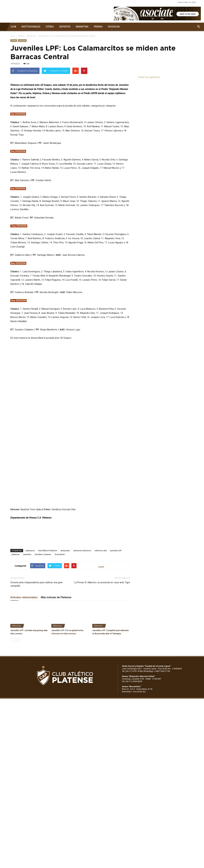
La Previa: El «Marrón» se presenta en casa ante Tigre (102, 662)
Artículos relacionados (24, 677)
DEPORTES (65, 27)
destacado (65, 630)
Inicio (13, 36)
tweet (101, 646)
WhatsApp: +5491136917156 (157, 751)
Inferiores (31, 36)
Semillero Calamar (43, 634)
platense (16, 634)
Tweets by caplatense (149, 77)
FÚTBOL (50, 27)
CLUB (13, 27)
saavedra (27, 634)
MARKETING (82, 27)
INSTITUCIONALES (31, 27)
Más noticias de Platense (56, 677)
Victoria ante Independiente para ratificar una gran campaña (36, 664)
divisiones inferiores (82, 630)
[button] (199, 27)
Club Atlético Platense (48, 630)
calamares (30, 630)
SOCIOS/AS (114, 27)
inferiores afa (101, 630)
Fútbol (21, 36)
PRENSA (98, 27)
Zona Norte (60, 634)
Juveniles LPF (116, 630)
